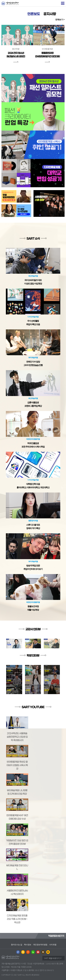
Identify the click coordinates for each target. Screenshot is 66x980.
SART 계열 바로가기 (52, 958)
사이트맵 (53, 945)
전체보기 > (60, 19)
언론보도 (34, 14)
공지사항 (50, 14)
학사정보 (28, 945)
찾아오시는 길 (17, 945)
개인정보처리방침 (40, 945)
